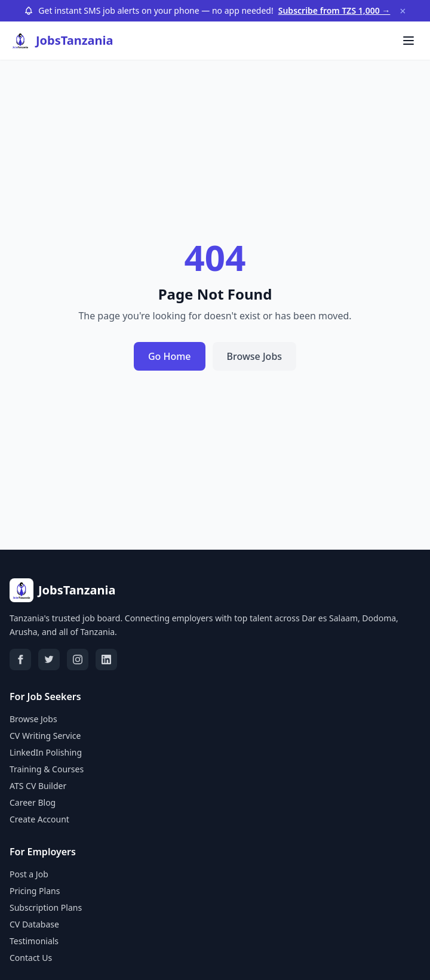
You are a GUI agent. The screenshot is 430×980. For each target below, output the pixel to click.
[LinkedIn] (106, 660)
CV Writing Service (45, 736)
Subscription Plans (46, 907)
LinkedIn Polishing (46, 752)
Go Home (170, 356)
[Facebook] (20, 660)
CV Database (34, 924)
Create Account (39, 819)
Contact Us (31, 958)
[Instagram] (78, 660)
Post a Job (29, 874)
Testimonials (34, 941)
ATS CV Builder (38, 786)
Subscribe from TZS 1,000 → (334, 10)
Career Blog (33, 802)
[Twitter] (49, 660)
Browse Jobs (255, 356)
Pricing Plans (35, 891)
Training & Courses (47, 769)
